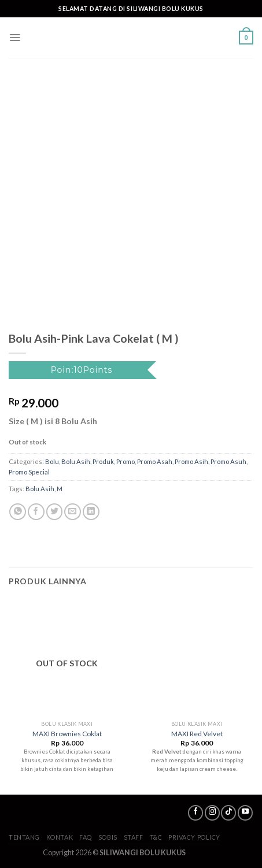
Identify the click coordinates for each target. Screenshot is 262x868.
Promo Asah (155, 461)
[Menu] (15, 38)
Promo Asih (191, 461)
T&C (156, 837)
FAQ (86, 837)
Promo (126, 461)
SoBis (108, 837)
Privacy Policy (194, 837)
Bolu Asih (76, 461)
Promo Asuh (228, 461)
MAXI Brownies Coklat (67, 734)
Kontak (60, 837)
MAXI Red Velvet (197, 734)
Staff (134, 837)
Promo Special (29, 472)
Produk (103, 461)
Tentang (24, 837)
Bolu (52, 461)
